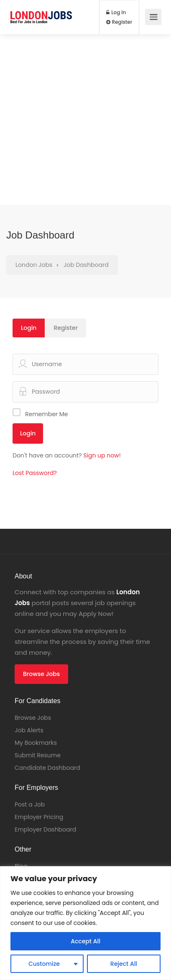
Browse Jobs (41, 674)
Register (119, 22)
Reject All (124, 964)
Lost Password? (35, 473)
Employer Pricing (39, 817)
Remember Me (47, 414)
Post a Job (30, 804)
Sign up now (101, 455)
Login (29, 328)
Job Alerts (29, 730)
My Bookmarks (36, 743)
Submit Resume (38, 755)
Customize (44, 964)
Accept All (85, 941)
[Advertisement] (85, 119)
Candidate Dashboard (47, 768)
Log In (116, 13)
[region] (85, 923)
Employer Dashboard (45, 829)
